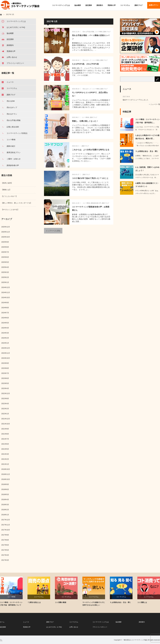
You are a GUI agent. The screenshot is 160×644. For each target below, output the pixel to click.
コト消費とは (142, 602)
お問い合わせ (74, 627)
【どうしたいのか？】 (9, 196)
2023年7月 (5, 373)
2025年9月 (5, 242)
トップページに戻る (53, 231)
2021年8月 (5, 434)
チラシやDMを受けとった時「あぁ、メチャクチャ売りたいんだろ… (147, 192)
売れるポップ (87, 60)
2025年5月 (5, 262)
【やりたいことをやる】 (10, 210)
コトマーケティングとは (61, 5)
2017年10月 (6, 530)
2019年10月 (6, 469)
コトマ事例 (99, 32)
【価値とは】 (6, 190)
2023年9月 (5, 363)
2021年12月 (6, 419)
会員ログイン (154, 5)
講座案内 (100, 5)
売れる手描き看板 (88, 32)
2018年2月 (5, 510)
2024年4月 (5, 328)
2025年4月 (5, 267)
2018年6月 (5, 489)
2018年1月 (5, 515)
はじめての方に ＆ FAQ (54, 627)
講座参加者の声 (96, 203)
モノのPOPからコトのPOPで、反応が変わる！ (90, 94)
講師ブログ (139, 5)
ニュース (26, 622)
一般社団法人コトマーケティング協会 (135, 640)
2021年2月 (5, 459)
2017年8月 (5, 540)
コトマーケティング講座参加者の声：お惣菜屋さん (91, 208)
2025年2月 (5, 277)
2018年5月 (5, 494)
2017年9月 (5, 535)
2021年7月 (5, 439)
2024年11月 (6, 292)
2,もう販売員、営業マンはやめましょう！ (147, 169)
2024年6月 (5, 318)
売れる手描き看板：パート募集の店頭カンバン (91, 37)
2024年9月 (5, 303)
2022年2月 (5, 409)
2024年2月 (5, 338)
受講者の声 (112, 5)
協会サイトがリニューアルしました (135, 100)
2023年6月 (5, 378)
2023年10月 (6, 358)
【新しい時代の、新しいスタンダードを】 (17, 203)
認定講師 (89, 5)
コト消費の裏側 (61, 602)
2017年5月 (5, 550)
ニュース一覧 (155, 104)
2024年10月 (6, 298)
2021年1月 (5, 464)
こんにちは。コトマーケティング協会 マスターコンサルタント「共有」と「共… (147, 130)
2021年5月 (5, 449)
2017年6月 (5, 545)
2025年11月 (6, 232)
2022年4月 (5, 404)
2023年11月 (6, 353)
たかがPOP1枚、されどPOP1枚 (85, 64)
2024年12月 (6, 287)
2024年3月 (5, 333)
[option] (14, 591)
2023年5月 (5, 383)
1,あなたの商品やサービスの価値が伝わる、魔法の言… (147, 137)
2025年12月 (6, 227)
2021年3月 (5, 454)
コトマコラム (125, 5)
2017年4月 (5, 555)
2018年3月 (5, 505)
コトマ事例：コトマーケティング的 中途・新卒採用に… (147, 121)
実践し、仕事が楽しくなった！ (85, 121)
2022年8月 (5, 399)
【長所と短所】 (7, 183)
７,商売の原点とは (34, 602)
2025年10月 (6, 237)
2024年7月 (5, 313)
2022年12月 (6, 393)
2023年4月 (5, 388)
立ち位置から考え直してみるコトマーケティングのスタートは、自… (147, 176)
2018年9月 (5, 484)
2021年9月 (5, 429)
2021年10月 (6, 424)
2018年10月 (6, 479)
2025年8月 (5, 247)
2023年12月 (6, 348)
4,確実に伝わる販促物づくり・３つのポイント (147, 185)
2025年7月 (5, 252)
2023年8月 (5, 368)
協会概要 (78, 5)
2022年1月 (5, 414)
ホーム (2, 622)
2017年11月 (6, 525)
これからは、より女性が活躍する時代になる (91, 150)
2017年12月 (6, 520)
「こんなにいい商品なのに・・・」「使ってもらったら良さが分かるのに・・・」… (147, 146)
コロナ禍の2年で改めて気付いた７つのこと (90, 178)
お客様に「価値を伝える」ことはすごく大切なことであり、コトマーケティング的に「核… (147, 158)
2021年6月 (5, 444)
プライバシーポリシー (100, 627)
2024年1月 (5, 343)
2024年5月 (5, 323)
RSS (1, 640)
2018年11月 (6, 474)
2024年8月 (5, 308)
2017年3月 (5, 560)
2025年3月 (5, 272)
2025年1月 (5, 282)
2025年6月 (5, 257)
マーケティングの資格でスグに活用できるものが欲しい (94, 604)
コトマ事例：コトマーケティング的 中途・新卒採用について (11, 604)
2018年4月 (5, 500)
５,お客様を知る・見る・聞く (147, 151)
